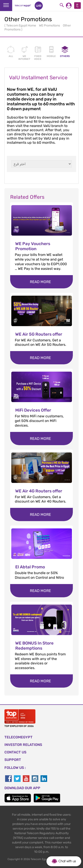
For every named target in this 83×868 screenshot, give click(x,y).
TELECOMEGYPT (18, 737)
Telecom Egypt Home (21, 26)
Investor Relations (23, 745)
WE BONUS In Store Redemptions (34, 646)
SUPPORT (13, 760)
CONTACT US (15, 752)
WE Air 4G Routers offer (39, 491)
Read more (40, 282)
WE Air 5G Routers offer (39, 334)
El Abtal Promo (30, 567)
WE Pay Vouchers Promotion (33, 246)
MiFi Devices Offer (33, 410)
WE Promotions (50, 26)
